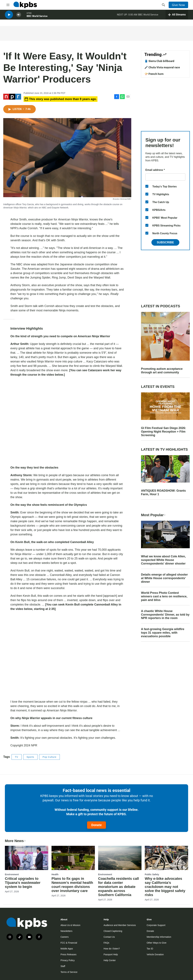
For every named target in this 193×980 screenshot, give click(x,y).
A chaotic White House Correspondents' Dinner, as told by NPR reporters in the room (165, 615)
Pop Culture (49, 757)
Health (55, 874)
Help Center (110, 960)
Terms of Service (69, 972)
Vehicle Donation (155, 954)
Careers (64, 937)
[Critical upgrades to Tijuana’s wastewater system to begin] (27, 858)
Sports (30, 757)
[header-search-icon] (163, 5)
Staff (63, 966)
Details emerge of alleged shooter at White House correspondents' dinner (164, 578)
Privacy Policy (68, 960)
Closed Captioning (113, 931)
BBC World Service (37, 18)
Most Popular (154, 515)
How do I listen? (112, 949)
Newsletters (66, 931)
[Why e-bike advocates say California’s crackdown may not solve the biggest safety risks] (166, 858)
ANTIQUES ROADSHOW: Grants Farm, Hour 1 (163, 492)
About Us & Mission (70, 925)
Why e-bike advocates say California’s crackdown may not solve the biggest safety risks (165, 887)
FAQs (106, 943)
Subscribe (165, 242)
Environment (12, 874)
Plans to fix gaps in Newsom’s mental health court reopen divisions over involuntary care (72, 885)
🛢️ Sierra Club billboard (159, 61)
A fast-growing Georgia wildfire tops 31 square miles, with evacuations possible (163, 633)
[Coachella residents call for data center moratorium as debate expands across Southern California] (120, 858)
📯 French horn (154, 74)
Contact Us (109, 937)
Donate (96, 825)
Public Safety (152, 874)
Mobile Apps (67, 949)
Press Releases (68, 954)
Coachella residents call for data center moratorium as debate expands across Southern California (119, 887)
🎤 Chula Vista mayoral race (162, 67)
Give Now (178, 5)
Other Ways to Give (157, 943)
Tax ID (150, 949)
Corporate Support (156, 925)
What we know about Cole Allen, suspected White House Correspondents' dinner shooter (163, 560)
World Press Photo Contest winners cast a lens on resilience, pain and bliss (164, 596)
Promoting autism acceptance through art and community (162, 371)
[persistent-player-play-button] (9, 16)
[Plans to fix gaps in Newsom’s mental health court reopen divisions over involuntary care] (73, 858)
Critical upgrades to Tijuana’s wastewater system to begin (23, 883)
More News (16, 841)
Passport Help (111, 954)
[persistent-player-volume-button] (19, 16)
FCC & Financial (69, 943)
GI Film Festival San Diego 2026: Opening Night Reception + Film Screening (164, 432)
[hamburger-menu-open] (8, 5)
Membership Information (159, 937)
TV (17, 757)
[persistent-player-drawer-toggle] (177, 16)
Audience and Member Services (120, 925)
